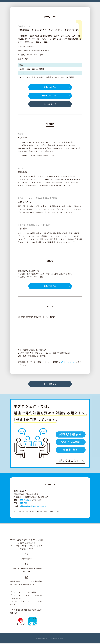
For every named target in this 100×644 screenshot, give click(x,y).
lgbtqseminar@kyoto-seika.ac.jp (33, 507)
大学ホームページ (67, 362)
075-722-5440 (26, 504)
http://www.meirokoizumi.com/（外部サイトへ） (37, 156)
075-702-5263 (26, 501)
